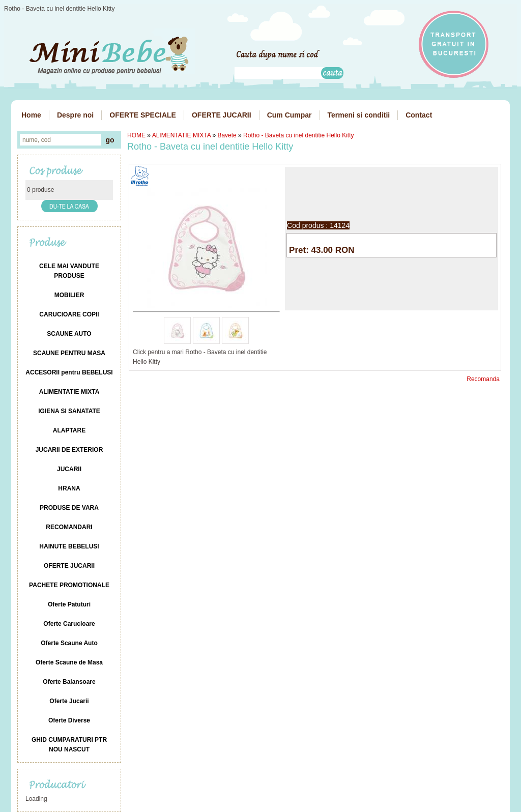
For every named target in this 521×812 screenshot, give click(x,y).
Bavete (227, 135)
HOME (136, 135)
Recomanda (483, 379)
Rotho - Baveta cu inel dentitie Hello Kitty (298, 135)
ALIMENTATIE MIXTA (181, 135)
